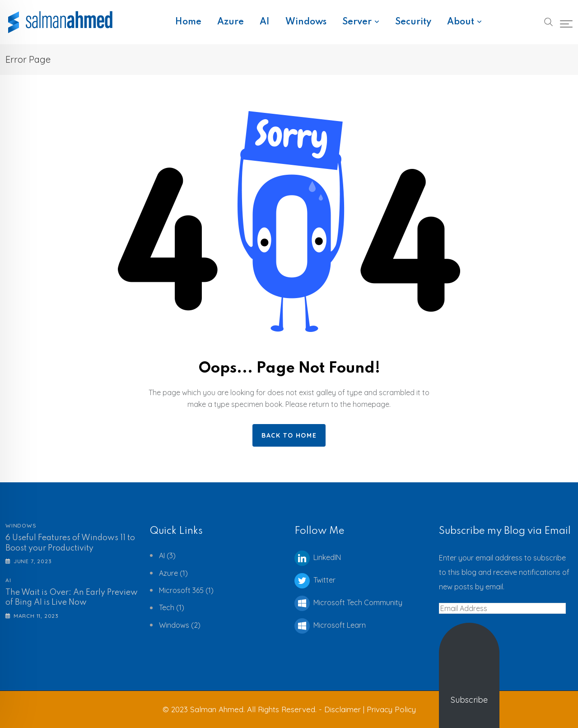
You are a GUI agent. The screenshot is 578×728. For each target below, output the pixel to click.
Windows (306, 22)
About (461, 22)
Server (357, 22)
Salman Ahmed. (217, 709)
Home (188, 22)
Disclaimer (344, 709)
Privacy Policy (391, 709)
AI (265, 22)
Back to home (289, 435)
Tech (167, 607)
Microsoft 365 (181, 590)
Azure (231, 22)
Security (413, 22)
